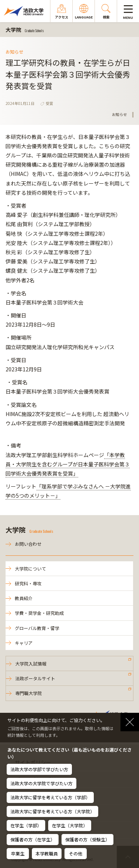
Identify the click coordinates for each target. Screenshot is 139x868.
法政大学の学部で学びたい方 (39, 769)
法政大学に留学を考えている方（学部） (50, 797)
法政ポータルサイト (35, 678)
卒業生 (18, 853)
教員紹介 (24, 598)
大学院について (30, 569)
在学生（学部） (26, 825)
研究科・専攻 (28, 583)
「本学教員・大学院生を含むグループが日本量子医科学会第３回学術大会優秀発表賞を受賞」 (68, 464)
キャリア (24, 643)
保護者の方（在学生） (33, 839)
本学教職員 (47, 853)
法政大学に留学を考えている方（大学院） (52, 811)
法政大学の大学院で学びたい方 (42, 783)
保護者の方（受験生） (87, 839)
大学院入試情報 (31, 663)
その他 (76, 853)
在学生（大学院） (70, 825)
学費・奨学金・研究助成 (39, 613)
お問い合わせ (28, 544)
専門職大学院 (29, 693)
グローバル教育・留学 (37, 628)
